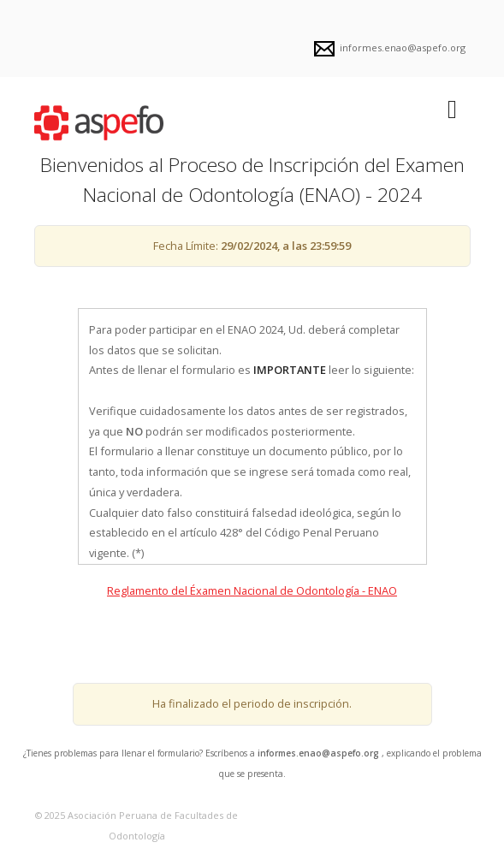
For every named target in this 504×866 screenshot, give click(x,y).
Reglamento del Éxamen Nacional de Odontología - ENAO (252, 590)
